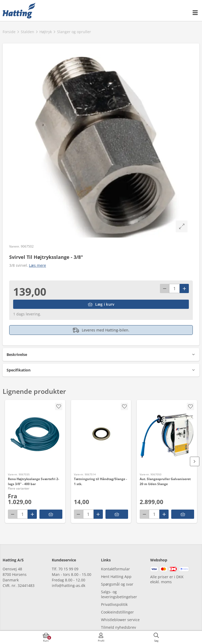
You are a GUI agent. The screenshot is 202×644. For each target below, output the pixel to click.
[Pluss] (184, 288)
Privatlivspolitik (114, 604)
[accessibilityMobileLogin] (101, 637)
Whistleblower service (120, 620)
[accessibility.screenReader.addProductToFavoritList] (124, 406)
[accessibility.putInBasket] (117, 514)
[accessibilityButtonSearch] (156, 637)
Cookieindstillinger (117, 612)
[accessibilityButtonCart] (46, 637)
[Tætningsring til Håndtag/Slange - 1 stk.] (101, 436)
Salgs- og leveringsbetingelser (119, 594)
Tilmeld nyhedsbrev (118, 627)
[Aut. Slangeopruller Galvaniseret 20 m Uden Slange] (167, 436)
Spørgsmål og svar (117, 584)
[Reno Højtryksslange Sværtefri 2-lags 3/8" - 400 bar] (35, 436)
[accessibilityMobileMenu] (195, 13)
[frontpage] (19, 11)
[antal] (174, 288)
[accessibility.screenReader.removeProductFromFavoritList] (59, 406)
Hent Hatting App (116, 577)
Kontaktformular (115, 569)
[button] (101, 354)
